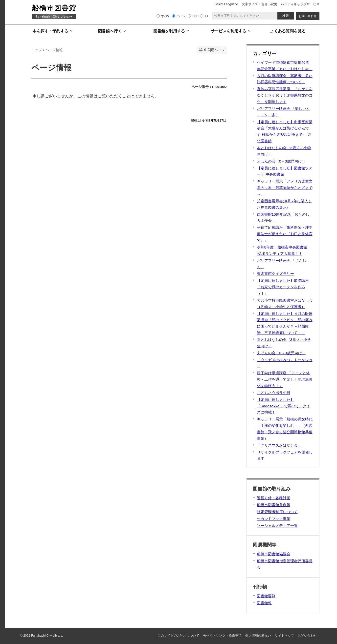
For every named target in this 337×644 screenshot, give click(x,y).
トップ (37, 50)
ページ (181, 16)
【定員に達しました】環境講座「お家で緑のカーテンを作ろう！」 (283, 287)
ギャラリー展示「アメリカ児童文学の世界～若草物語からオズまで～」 (285, 188)
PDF (195, 16)
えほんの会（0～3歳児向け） (281, 161)
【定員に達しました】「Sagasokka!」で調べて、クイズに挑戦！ (284, 406)
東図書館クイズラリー (275, 274)
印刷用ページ (214, 50)
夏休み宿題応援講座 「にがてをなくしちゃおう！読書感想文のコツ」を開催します (285, 95)
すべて (166, 16)
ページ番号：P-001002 (209, 87)
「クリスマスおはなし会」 (279, 445)
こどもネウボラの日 (274, 393)
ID (206, 16)
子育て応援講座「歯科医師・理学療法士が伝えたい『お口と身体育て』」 (285, 234)
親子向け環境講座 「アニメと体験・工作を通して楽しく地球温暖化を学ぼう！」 (285, 379)
